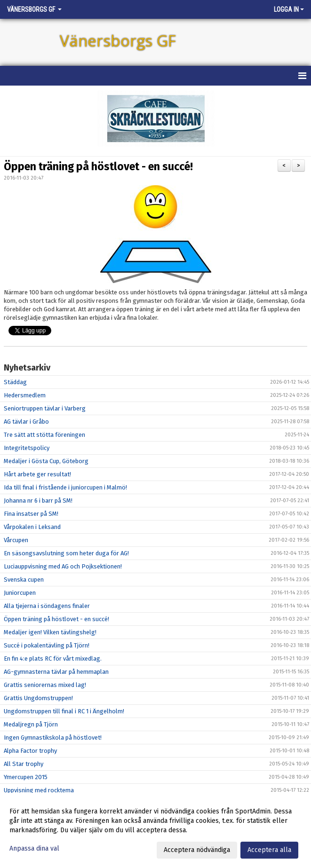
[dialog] (155, 830)
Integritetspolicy (27, 448)
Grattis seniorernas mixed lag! (45, 685)
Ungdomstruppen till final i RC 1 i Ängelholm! (64, 711)
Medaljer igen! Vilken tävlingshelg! (50, 632)
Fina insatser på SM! (31, 514)
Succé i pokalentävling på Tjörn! (47, 645)
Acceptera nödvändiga (197, 850)
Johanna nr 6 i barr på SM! (38, 501)
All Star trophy (24, 764)
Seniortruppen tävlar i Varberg (45, 408)
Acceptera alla (269, 850)
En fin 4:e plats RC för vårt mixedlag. (53, 659)
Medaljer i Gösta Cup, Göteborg (46, 461)
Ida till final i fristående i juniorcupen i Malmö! (65, 487)
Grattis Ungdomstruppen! (38, 698)
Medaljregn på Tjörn (31, 724)
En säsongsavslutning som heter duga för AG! (66, 553)
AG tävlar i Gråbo (26, 422)
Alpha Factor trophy (30, 751)
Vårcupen (16, 540)
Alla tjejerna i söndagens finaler (47, 606)
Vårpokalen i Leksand (32, 527)
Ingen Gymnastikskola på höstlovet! (53, 738)
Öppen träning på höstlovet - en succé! (98, 166)
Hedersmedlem (25, 395)
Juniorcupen (20, 593)
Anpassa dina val (34, 848)
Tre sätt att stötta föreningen (44, 435)
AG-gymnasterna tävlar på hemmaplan (56, 672)
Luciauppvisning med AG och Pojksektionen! (63, 566)
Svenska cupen (24, 580)
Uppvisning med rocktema (39, 790)
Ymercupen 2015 (26, 777)
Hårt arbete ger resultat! (37, 474)
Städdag (15, 382)
